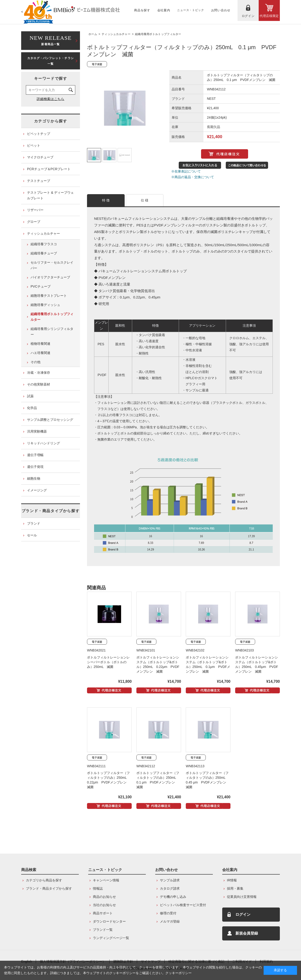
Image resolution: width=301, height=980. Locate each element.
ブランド (34, 523)
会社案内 (230, 870)
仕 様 (145, 200)
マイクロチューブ (40, 157)
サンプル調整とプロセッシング (50, 420)
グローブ (34, 222)
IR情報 (232, 880)
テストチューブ (39, 181)
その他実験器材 (39, 384)
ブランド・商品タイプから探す (51, 511)
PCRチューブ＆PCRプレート (49, 169)
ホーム (93, 34)
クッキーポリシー (178, 973)
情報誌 (98, 888)
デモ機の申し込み (173, 897)
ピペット (34, 145)
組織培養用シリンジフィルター (52, 332)
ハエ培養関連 (40, 353)
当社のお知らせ (104, 905)
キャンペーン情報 (106, 880)
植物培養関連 (40, 344)
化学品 (32, 408)
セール (32, 535)
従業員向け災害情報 (242, 897)
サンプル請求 (170, 880)
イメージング (37, 490)
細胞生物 (34, 478)
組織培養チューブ (44, 253)
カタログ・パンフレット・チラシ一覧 (51, 61)
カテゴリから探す (51, 121)
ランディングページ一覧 (111, 938)
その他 (36, 362)
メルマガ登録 (170, 921)
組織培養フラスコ (44, 244)
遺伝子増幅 (35, 455)
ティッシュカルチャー (116, 34)
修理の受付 (168, 913)
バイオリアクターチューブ (50, 277)
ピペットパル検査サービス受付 (183, 905)
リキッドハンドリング (44, 443)
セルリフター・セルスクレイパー (52, 265)
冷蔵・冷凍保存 (39, 373)
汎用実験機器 (37, 431)
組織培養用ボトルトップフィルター (158, 34)
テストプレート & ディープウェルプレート (50, 195)
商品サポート (103, 913)
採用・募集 (235, 888)
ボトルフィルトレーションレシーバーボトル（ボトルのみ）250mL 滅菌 (108, 662)
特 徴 (106, 200)
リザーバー (35, 210)
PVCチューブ (41, 286)
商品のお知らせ (104, 897)
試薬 (30, 396)
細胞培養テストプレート (49, 296)
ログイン (243, 914)
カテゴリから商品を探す (44, 880)
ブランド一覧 (103, 930)
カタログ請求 (170, 888)
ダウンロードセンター (109, 921)
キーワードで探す (51, 78)
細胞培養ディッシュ (45, 305)
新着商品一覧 (51, 40)
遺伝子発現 (35, 467)
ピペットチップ (39, 134)
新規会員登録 (247, 933)
